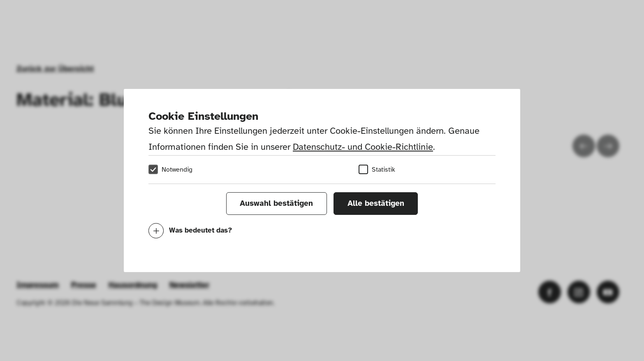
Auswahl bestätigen (276, 203)
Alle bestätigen (376, 203)
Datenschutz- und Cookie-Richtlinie (363, 147)
